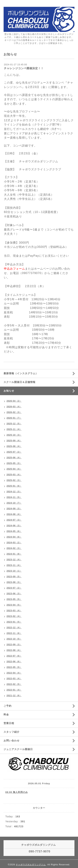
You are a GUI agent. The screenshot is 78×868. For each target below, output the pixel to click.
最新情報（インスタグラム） (21, 373)
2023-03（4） (14, 611)
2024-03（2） (14, 543)
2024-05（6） (14, 531)
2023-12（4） (14, 560)
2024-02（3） (14, 548)
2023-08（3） (14, 582)
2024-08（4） (14, 514)
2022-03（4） (14, 679)
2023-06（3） (14, 594)
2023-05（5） (14, 599)
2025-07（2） (14, 452)
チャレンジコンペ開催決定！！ (24, 68)
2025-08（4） (14, 446)
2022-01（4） (14, 690)
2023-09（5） (14, 577)
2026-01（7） (14, 418)
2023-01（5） (14, 622)
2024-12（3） (14, 492)
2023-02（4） (14, 616)
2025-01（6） (14, 486)
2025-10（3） (14, 435)
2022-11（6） (14, 633)
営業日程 (9, 723)
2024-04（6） (14, 537)
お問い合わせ (12, 741)
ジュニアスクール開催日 (18, 749)
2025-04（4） (14, 469)
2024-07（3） (14, 520)
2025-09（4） (14, 441)
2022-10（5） (14, 639)
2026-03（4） (14, 407)
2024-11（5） (14, 497)
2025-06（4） (14, 458)
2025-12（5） (14, 424)
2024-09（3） (14, 509)
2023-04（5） (14, 605)
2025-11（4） (14, 429)
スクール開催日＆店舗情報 (19, 382)
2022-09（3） (14, 645)
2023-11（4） (14, 565)
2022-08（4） (14, 650)
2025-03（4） (14, 475)
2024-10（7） (14, 503)
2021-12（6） (14, 696)
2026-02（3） (14, 412)
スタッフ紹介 (12, 732)
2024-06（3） (14, 526)
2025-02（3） (14, 480)
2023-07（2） (14, 588)
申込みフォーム (14, 269)
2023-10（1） (14, 571)
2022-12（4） (14, 628)
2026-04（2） (14, 401)
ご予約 (8, 706)
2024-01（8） (14, 554)
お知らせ (9, 391)
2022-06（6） (14, 662)
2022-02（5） (14, 684)
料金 (6, 715)
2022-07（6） (14, 656)
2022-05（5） (14, 667)
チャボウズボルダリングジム (31, 865)
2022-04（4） (14, 673)
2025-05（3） (14, 463)
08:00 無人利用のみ (17, 792)
